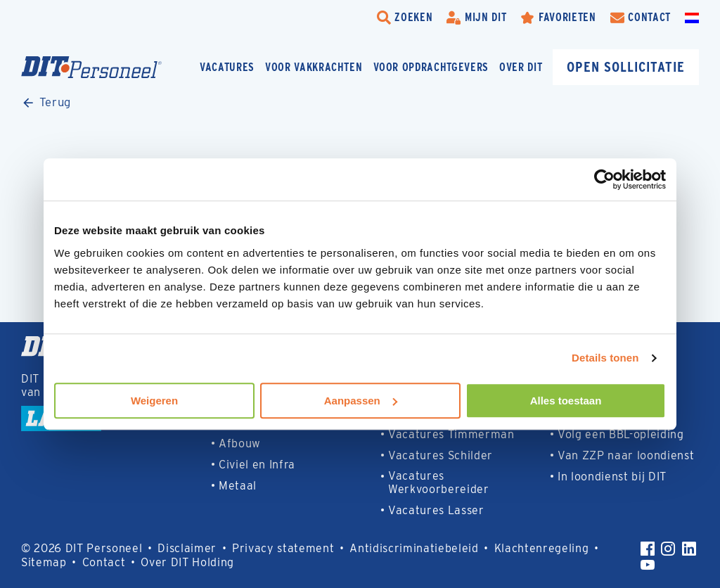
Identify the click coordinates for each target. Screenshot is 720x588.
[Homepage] (91, 67)
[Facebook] (648, 549)
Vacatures (227, 67)
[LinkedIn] (689, 549)
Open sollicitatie (626, 66)
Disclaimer (187, 548)
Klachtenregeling (542, 548)
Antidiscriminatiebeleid (414, 548)
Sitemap (44, 562)
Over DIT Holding (187, 562)
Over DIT (521, 67)
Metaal (238, 486)
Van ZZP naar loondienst (626, 455)
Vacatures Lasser (436, 510)
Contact (104, 562)
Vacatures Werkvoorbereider (439, 482)
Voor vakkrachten (314, 67)
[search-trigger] (405, 18)
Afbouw (240, 443)
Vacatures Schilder (441, 455)
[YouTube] (648, 565)
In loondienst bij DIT (612, 477)
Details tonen (605, 358)
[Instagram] (668, 549)
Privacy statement (283, 548)
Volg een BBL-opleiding (621, 434)
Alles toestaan (566, 401)
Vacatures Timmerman (451, 434)
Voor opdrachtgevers (431, 67)
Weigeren (154, 401)
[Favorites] (558, 18)
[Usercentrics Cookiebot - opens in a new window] (604, 179)
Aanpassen (361, 401)
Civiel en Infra (257, 465)
